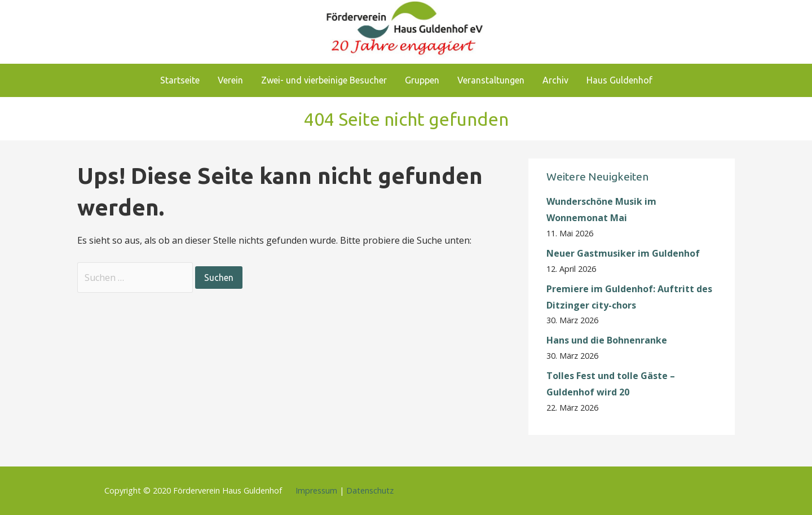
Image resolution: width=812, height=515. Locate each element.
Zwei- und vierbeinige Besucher (324, 80)
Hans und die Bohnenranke (607, 340)
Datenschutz (370, 490)
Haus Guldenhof (619, 80)
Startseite (180, 80)
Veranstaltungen (491, 80)
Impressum (316, 490)
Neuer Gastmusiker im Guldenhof (623, 253)
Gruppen (422, 80)
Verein (230, 80)
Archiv (555, 80)
